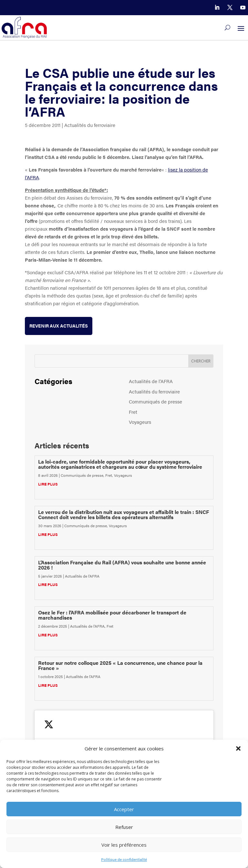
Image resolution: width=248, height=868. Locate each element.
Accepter (124, 809)
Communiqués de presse (155, 401)
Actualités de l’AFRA (151, 381)
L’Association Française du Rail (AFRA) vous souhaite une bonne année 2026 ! (122, 565)
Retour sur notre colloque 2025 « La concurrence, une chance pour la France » (120, 665)
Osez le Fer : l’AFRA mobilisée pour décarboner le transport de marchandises (112, 615)
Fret (133, 412)
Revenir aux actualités (59, 326)
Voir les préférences (124, 845)
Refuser (124, 827)
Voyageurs (140, 422)
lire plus (48, 484)
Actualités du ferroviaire (90, 125)
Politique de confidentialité (124, 859)
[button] (238, 748)
